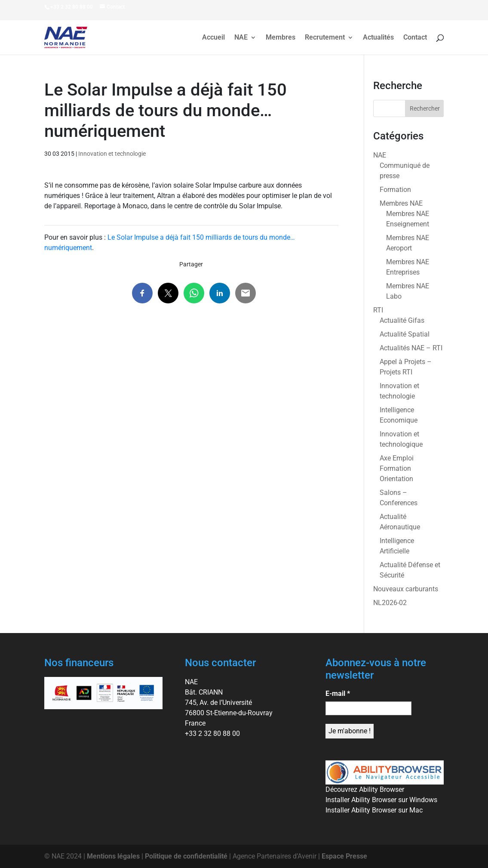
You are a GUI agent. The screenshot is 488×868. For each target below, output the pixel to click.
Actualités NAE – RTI (411, 348)
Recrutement (325, 38)
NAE (241, 38)
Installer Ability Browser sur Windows (381, 800)
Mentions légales (113, 856)
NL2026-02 (390, 603)
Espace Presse (344, 856)
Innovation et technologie (112, 154)
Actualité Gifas (402, 320)
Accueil (213, 38)
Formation (395, 190)
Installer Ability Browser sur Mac (374, 810)
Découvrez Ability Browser (365, 789)
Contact (415, 38)
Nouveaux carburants (406, 589)
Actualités (378, 38)
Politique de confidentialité (186, 856)
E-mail (338, 693)
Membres (281, 38)
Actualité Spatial (405, 334)
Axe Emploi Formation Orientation (397, 468)
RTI (378, 310)
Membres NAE (401, 203)
